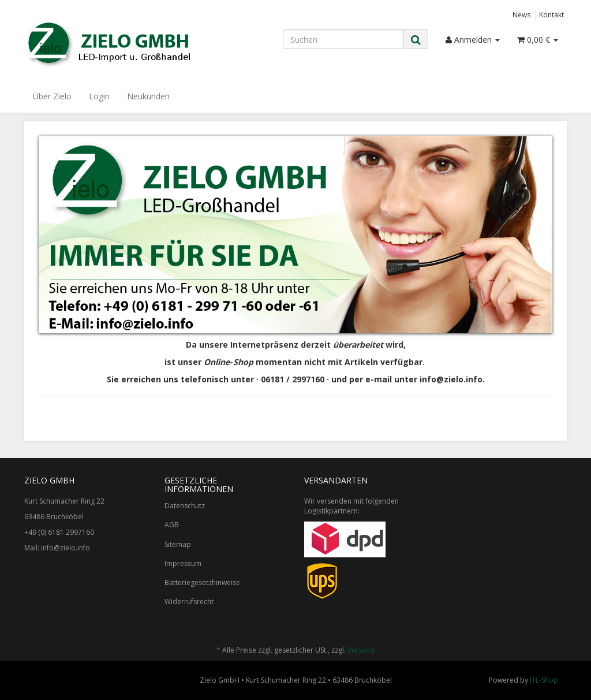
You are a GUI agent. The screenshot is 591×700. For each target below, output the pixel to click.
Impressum (183, 563)
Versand (361, 650)
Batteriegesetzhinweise (202, 582)
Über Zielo (52, 96)
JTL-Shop (544, 680)
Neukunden (148, 96)
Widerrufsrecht (189, 602)
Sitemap (178, 544)
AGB (172, 525)
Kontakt (551, 14)
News (522, 14)
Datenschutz (185, 506)
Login (99, 96)
